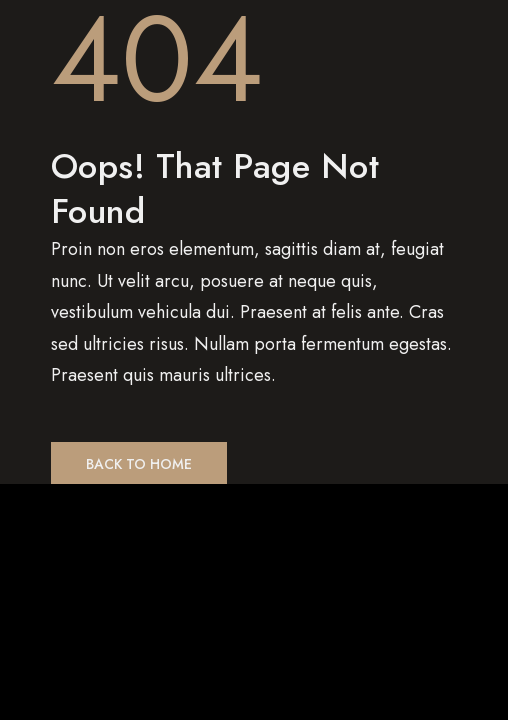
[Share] (75, 509)
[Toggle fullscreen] (125, 509)
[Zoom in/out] (175, 509)
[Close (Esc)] (25, 509)
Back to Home (139, 464)
